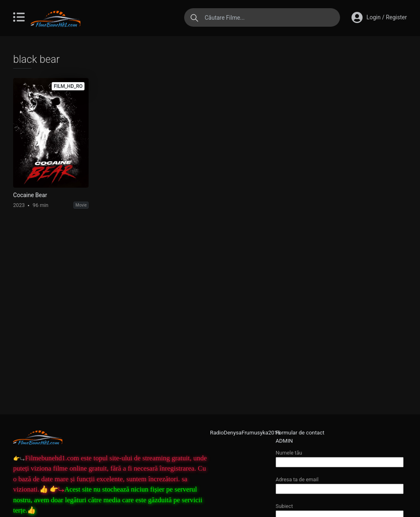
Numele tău (340, 457)
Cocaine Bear (30, 195)
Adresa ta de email (340, 484)
